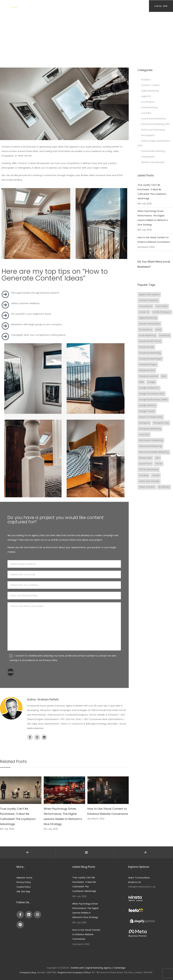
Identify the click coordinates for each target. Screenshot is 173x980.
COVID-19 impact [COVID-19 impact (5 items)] (148, 316)
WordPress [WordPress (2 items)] (164, 492)
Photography (148, 134)
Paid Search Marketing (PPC (156, 123)
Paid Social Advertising (153, 128)
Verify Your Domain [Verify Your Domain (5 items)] (149, 486)
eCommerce (148, 101)
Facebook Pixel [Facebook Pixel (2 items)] (147, 374)
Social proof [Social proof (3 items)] (145, 468)
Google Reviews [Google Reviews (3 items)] (147, 410)
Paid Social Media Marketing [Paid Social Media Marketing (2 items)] (154, 457)
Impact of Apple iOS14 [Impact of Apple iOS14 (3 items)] (151, 421)
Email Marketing (150, 107)
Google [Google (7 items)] (151, 386)
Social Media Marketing (154, 149)
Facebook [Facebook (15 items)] (165, 339)
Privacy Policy (24, 882)
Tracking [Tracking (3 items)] (144, 480)
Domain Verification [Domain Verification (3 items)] (150, 327)
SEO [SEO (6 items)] (158, 462)
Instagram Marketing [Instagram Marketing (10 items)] (150, 433)
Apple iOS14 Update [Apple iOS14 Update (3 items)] (149, 292)
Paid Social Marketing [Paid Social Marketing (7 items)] (150, 451)
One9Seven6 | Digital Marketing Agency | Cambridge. (98, 968)
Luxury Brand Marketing (154, 118)
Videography (148, 155)
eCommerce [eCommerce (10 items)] (146, 333)
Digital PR (146, 96)
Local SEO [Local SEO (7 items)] (144, 439)
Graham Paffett (48, 700)
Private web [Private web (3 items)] (146, 462)
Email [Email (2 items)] (159, 333)
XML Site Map (24, 891)
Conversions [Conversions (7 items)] (146, 304)
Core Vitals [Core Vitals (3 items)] (162, 304)
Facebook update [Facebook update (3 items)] (148, 380)
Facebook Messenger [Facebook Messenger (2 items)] (150, 363)
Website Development (153, 160)
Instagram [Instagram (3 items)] (145, 427)
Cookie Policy (24, 887)
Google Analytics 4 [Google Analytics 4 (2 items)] (149, 392)
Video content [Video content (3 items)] (147, 492)
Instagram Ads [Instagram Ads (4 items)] (162, 427)
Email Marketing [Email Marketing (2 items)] (147, 339)
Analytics (146, 80)
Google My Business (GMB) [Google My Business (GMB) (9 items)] (153, 404)
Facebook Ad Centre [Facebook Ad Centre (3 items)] (150, 345)
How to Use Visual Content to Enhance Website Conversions (154, 237)
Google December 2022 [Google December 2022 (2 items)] (152, 398)
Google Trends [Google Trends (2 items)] (147, 415)
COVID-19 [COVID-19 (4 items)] (144, 310)
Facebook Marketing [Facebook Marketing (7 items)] (150, 357)
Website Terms (25, 878)
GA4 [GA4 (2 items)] (164, 380)
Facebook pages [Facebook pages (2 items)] (148, 368)
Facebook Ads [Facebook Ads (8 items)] (146, 351)
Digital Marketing (150, 90)
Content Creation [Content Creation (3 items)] (149, 298)
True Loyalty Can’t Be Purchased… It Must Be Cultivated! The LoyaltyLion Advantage (152, 189)
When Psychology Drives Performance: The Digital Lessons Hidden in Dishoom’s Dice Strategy (153, 215)
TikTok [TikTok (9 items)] (159, 468)
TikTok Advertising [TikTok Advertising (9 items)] (149, 474)
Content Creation (151, 85)
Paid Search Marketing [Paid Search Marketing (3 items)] (151, 445)
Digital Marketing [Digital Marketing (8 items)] (148, 322)
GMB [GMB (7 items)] (141, 386)
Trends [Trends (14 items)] (156, 480)
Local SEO (146, 112)
